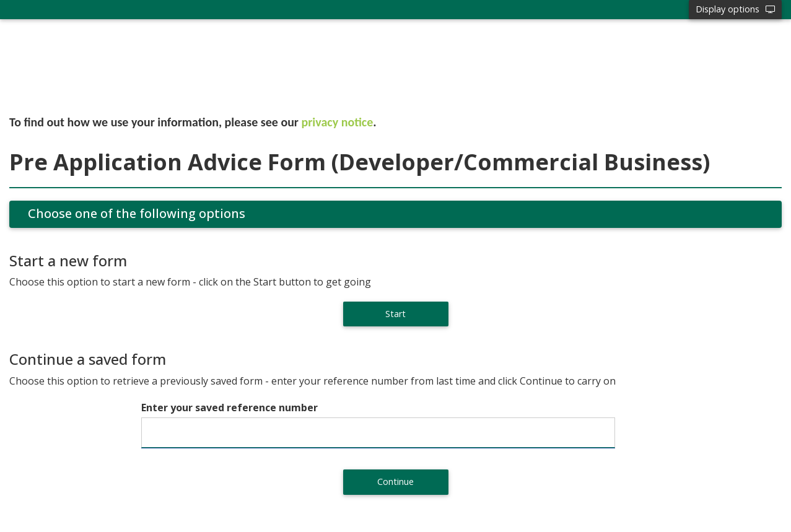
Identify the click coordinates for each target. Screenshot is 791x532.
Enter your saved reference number (229, 408)
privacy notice (338, 122)
